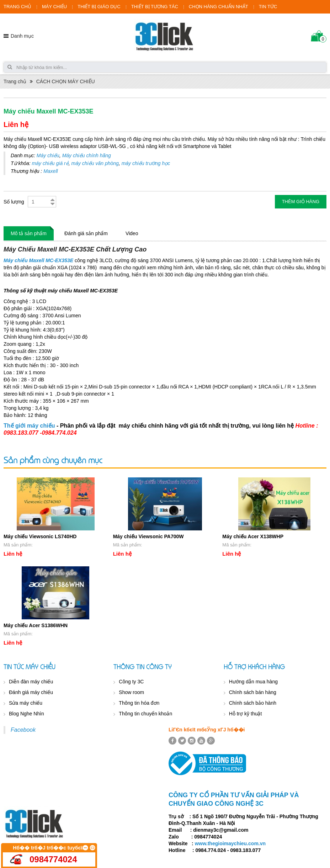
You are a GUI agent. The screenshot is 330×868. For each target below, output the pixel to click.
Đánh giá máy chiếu (31, 692)
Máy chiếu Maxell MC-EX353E (38, 260)
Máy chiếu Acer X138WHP (253, 536)
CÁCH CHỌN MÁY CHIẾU (66, 81)
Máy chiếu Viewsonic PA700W (148, 536)
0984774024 (53, 859)
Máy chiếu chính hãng (87, 155)
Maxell (50, 171)
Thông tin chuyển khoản (145, 714)
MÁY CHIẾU (54, 7)
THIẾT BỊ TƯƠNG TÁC (155, 7)
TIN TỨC (268, 7)
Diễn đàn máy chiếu (31, 682)
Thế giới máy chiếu (29, 426)
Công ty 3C (131, 682)
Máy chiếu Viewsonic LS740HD (40, 536)
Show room (131, 692)
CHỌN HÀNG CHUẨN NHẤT (219, 7)
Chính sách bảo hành (253, 703)
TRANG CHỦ (17, 7)
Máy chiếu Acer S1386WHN (36, 625)
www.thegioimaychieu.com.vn (230, 843)
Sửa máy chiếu (26, 703)
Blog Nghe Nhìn (26, 714)
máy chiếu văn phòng (95, 163)
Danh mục (22, 36)
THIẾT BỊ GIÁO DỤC (99, 7)
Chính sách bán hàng (253, 692)
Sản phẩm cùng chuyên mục (53, 460)
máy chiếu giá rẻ (50, 163)
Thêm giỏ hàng (301, 202)
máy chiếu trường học (146, 163)
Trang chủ (15, 81)
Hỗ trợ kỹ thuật (246, 714)
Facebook (23, 730)
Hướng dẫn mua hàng (253, 682)
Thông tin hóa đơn (139, 703)
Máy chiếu (48, 155)
